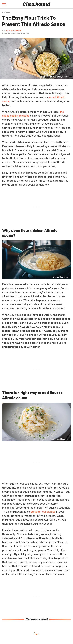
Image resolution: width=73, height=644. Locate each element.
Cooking (6, 12)
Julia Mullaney (13, 31)
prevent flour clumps (43, 512)
